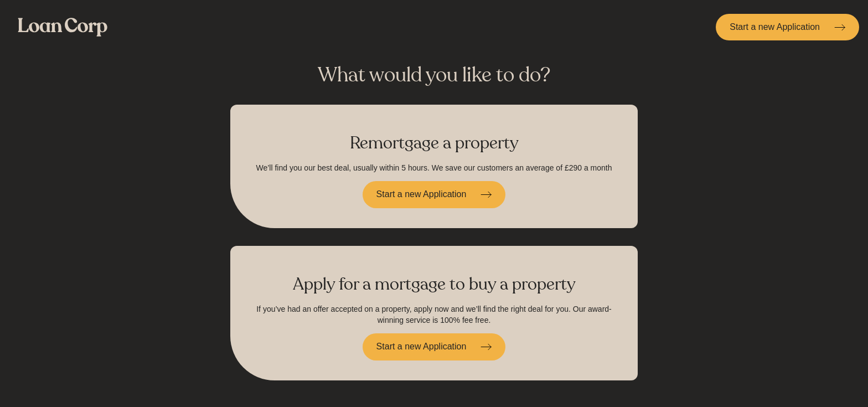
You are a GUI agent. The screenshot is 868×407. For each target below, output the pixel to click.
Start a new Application (775, 27)
